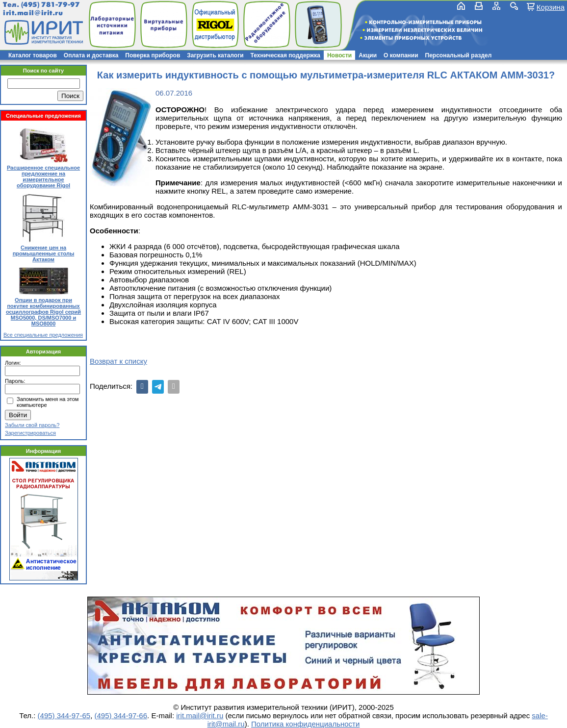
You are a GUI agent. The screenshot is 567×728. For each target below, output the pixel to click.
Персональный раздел (459, 55)
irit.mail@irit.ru (33, 13)
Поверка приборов (153, 55)
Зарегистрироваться (30, 433)
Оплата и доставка (91, 55)
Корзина (551, 7)
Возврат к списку (118, 361)
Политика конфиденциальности (305, 724)
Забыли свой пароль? (32, 425)
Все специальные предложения (43, 335)
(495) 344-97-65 (64, 715)
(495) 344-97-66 (121, 715)
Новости (339, 55)
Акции (368, 55)
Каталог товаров (33, 55)
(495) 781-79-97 (50, 5)
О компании (401, 55)
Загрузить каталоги (215, 55)
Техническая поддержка (285, 55)
